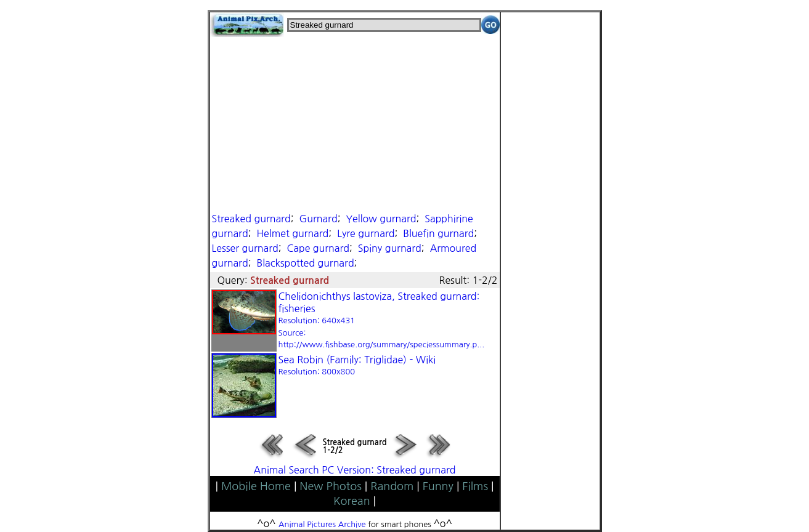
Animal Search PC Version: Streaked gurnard (355, 470)
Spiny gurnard (390, 248)
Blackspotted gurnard (305, 263)
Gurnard (318, 219)
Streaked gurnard (251, 219)
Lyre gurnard (366, 233)
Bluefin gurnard (438, 233)
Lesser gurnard (245, 248)
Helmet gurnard (292, 233)
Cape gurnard (318, 248)
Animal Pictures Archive (322, 524)
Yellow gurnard (381, 219)
